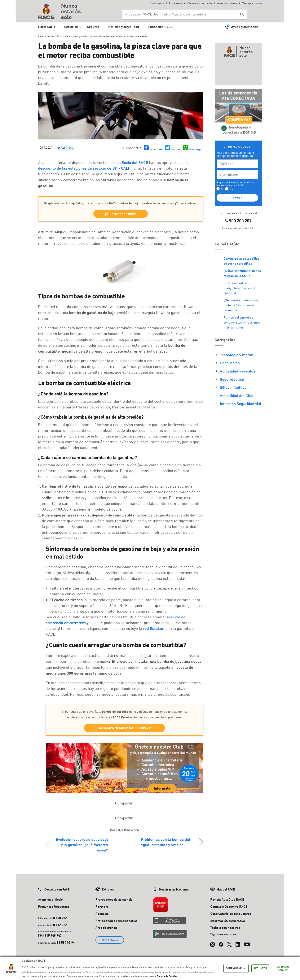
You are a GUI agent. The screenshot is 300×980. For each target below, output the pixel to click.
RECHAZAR (260, 968)
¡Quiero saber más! (121, 214)
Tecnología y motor (236, 355)
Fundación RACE (160, 27)
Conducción (66, 149)
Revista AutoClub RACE (227, 899)
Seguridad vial (232, 379)
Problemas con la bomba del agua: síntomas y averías (165, 842)
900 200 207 (240, 221)
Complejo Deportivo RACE (229, 906)
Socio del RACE (135, 162)
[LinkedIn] (238, 943)
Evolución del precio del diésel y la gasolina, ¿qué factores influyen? (82, 845)
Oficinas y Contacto (200, 4)
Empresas (176, 4)
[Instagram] (213, 943)
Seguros (93, 27)
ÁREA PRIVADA (110, 940)
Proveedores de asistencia (114, 899)
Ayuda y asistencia (245, 27)
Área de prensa (227, 4)
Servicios (71, 27)
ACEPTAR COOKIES (283, 968)
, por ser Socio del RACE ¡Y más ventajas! (121, 203)
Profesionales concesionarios (116, 921)
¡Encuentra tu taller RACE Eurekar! (124, 728)
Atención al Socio (50, 899)
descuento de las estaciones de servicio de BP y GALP (84, 168)
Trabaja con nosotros (225, 928)
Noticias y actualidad (124, 27)
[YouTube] (247, 943)
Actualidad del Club (237, 395)
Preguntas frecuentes (54, 906)
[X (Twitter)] (229, 943)
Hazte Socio (47, 27)
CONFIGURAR (236, 968)
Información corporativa (228, 921)
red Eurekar (153, 628)
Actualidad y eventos (238, 371)
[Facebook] (221, 943)
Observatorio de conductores (231, 914)
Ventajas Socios (252, 4)
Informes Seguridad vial (240, 403)
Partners (102, 906)
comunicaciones (240, 182)
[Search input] (181, 14)
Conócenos (157, 4)
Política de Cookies (167, 976)
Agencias (102, 914)
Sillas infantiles (233, 387)
